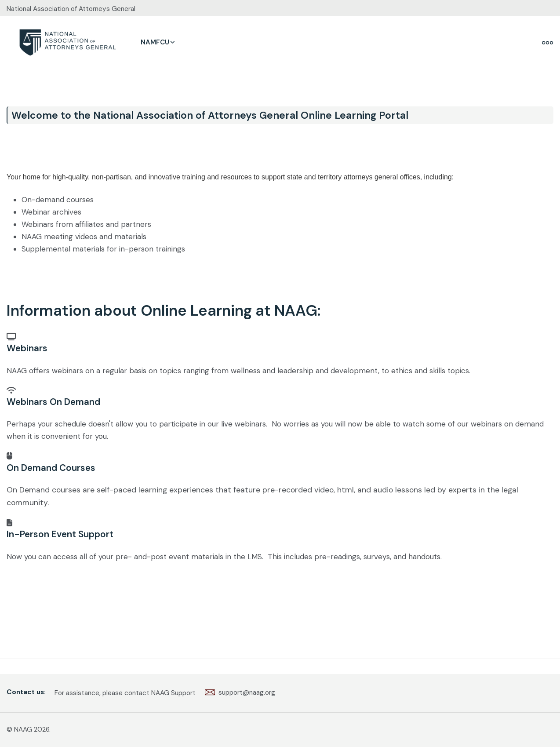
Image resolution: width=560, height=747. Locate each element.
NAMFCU (155, 42)
